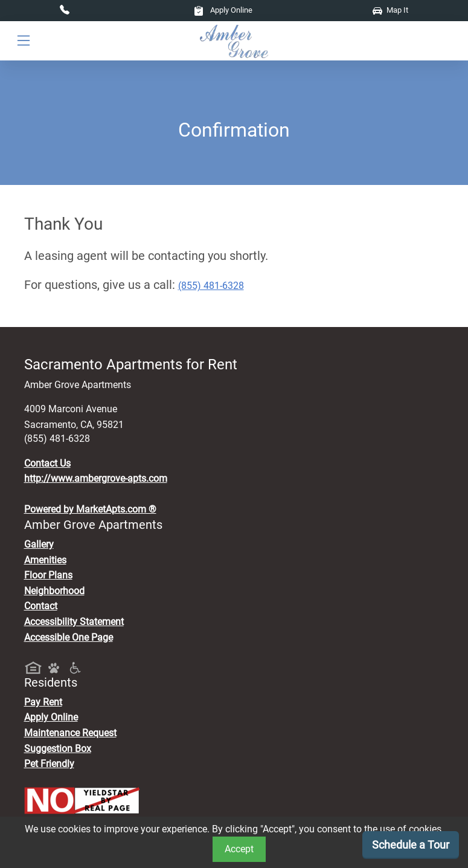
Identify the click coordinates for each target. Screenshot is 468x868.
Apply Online (223, 10)
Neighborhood (54, 591)
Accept (239, 849)
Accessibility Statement (74, 622)
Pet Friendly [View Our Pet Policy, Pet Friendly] (49, 764)
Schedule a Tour (411, 845)
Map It (390, 10)
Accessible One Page (69, 637)
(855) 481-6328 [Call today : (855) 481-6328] (211, 286)
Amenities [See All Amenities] (45, 560)
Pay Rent (43, 702)
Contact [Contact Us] (41, 606)
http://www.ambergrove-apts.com (96, 478)
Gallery (39, 544)
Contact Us (47, 463)
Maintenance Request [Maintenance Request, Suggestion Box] (70, 733)
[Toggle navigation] (24, 41)
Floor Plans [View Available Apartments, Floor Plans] (48, 575)
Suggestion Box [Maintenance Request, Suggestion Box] (58, 749)
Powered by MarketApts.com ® (90, 509)
